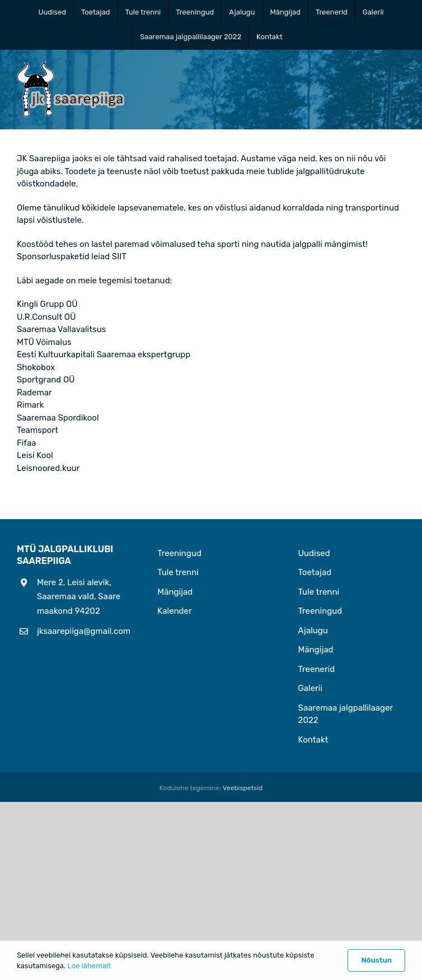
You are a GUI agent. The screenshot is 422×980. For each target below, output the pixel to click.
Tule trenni (178, 572)
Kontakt (313, 740)
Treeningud (179, 553)
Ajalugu (313, 631)
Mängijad (175, 592)
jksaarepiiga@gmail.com (80, 631)
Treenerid (317, 669)
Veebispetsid (243, 788)
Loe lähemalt (89, 966)
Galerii (311, 688)
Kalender (174, 611)
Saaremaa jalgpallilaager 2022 (346, 714)
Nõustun (376, 960)
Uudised (314, 553)
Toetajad (315, 572)
